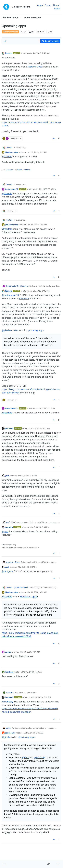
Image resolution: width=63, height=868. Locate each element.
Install (57, 9)
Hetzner (27, 170)
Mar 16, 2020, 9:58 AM (30, 652)
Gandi (20, 170)
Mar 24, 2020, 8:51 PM (41, 697)
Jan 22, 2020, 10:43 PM (46, 189)
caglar (8, 652)
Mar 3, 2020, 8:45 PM (40, 527)
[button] (4, 864)
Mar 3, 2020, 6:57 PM (40, 428)
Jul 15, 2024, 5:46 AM (34, 733)
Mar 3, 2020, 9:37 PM (28, 567)
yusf (7, 476)
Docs (56, 5)
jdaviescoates (12, 152)
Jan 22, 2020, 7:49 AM (39, 53)
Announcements (10, 32)
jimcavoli (9, 428)
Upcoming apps (35, 330)
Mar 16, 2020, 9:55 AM (37, 592)
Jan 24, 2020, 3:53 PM (45, 408)
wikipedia (24, 298)
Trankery (9, 672)
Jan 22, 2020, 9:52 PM (37, 152)
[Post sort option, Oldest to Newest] (6, 41)
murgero (9, 527)
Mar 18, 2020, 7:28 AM (32, 672)
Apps (40, 5)
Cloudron (9, 170)
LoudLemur (10, 733)
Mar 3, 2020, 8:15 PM (27, 476)
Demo (48, 5)
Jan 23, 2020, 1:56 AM (37, 225)
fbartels (9, 53)
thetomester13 (12, 189)
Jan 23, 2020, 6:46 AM (39, 291)
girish (8, 728)
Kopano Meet (35, 67)
